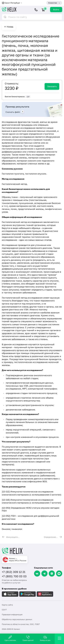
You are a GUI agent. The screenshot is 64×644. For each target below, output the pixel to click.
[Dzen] (52, 574)
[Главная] (32, 551)
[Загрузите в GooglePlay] (27, 594)
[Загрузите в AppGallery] (45, 594)
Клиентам (53, 3)
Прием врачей (28, 638)
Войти (56, 10)
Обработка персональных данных (17, 619)
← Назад (9, 27)
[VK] (37, 574)
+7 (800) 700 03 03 (14, 576)
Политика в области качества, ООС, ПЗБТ (21, 624)
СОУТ (4, 610)
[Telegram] (44, 574)
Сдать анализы (10, 638)
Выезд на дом (45, 638)
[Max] (59, 574)
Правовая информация (12, 615)
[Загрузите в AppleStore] (10, 594)
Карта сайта (7, 605)
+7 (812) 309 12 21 (14, 572)
